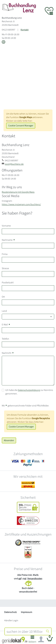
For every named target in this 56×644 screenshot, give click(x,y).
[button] (32, 640)
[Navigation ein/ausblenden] (41, 639)
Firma (5, 254)
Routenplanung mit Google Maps (18, 192)
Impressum (27, 612)
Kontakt (25, 30)
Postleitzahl (8, 282)
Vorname (6, 226)
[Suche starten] (48, 631)
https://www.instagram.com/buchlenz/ (21, 204)
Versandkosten (35, 579)
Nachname (8, 240)
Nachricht (8, 353)
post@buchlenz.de (14, 164)
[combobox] (25, 631)
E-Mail (6, 325)
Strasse (5, 268)
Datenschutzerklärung (29, 390)
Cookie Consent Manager (21, 126)
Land (4, 311)
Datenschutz (10, 612)
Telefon (5, 339)
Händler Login (11, 620)
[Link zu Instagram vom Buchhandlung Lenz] (4, 42)
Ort (3, 297)
